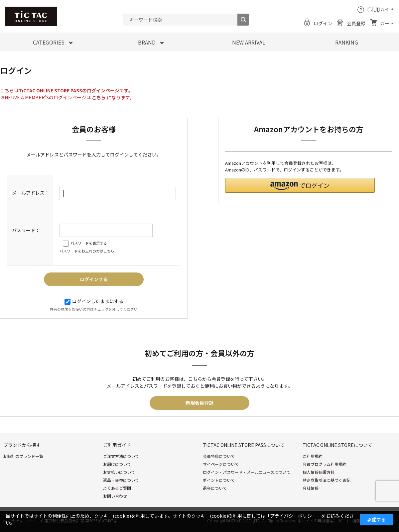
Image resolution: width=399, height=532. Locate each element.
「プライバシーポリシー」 (293, 516)
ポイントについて (219, 480)
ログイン (323, 23)
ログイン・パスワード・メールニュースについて (247, 472)
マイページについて (221, 464)
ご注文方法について (121, 456)
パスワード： (26, 230)
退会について (215, 488)
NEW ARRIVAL (249, 42)
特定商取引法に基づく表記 (327, 480)
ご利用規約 (313, 456)
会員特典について (219, 456)
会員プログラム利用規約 (325, 464)
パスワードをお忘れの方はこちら (87, 251)
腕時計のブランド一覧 (23, 456)
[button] (300, 185)
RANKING (347, 42)
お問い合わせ (115, 496)
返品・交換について (121, 480)
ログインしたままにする (94, 301)
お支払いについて (119, 472)
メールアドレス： (31, 193)
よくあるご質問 (117, 488)
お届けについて (117, 464)
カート (387, 23)
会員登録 (356, 23)
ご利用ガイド (380, 9)
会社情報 (311, 488)
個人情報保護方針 (319, 472)
